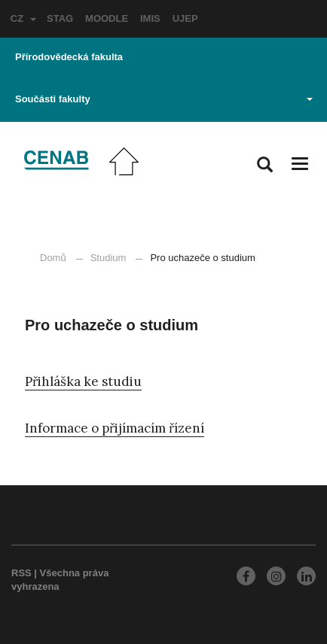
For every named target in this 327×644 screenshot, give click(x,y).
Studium (108, 258)
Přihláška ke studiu (83, 381)
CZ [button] (23, 18)
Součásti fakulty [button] (164, 99)
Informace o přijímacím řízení (115, 428)
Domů (53, 258)
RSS (21, 573)
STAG (60, 18)
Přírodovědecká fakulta (69, 57)
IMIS (150, 18)
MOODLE (107, 18)
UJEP (185, 18)
